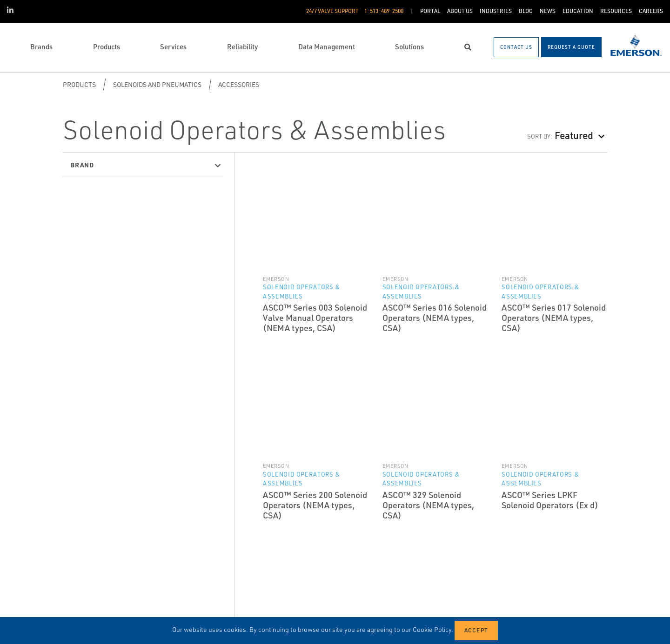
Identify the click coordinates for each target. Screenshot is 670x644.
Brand (82, 165)
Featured (574, 135)
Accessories (239, 84)
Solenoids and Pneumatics (157, 84)
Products (79, 84)
